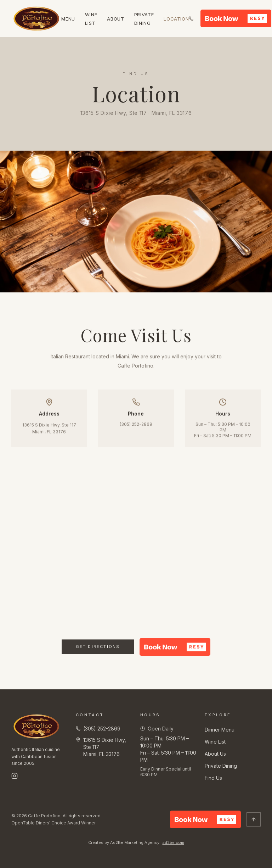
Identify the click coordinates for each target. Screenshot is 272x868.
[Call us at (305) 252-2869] (191, 19)
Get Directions (98, 652)
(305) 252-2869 (136, 426)
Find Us (213, 778)
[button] (236, 18)
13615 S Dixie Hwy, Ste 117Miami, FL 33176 (49, 430)
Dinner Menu (220, 730)
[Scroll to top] (254, 819)
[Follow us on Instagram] (15, 776)
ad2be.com (173, 842)
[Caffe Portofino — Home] (36, 18)
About (115, 19)
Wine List (215, 742)
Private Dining (221, 766)
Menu (68, 19)
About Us (215, 754)
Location (176, 19)
